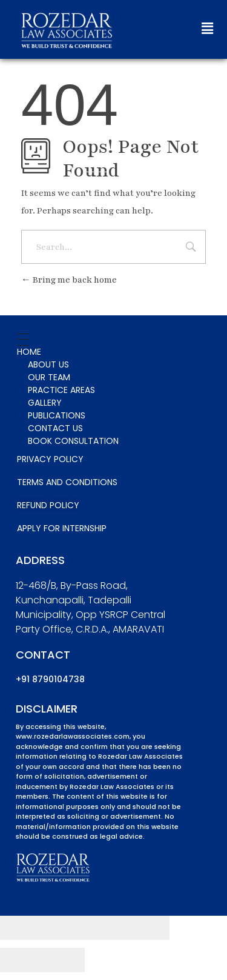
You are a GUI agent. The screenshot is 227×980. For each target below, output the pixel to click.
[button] (207, 29)
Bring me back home (69, 280)
